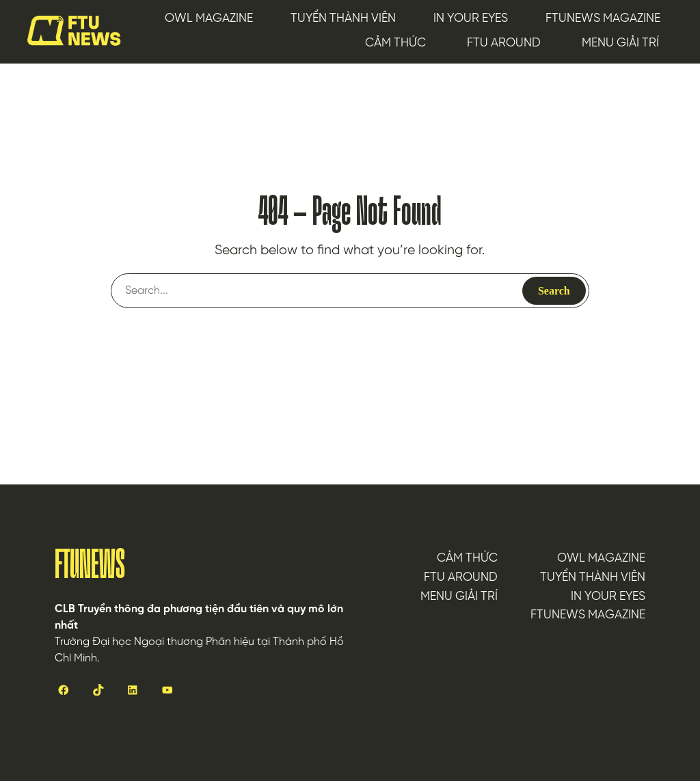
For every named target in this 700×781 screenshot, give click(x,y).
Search (554, 291)
